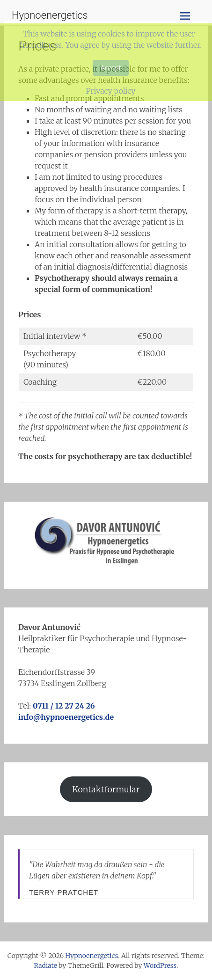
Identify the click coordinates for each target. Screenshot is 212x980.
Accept (110, 68)
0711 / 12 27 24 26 (64, 706)
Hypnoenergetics (50, 15)
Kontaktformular (106, 789)
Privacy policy (110, 91)
